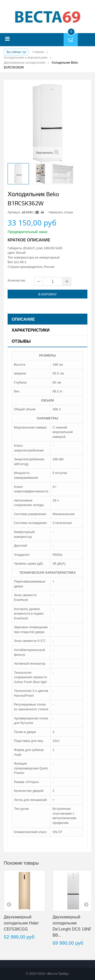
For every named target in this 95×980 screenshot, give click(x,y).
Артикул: (14, 212)
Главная (38, 52)
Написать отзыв (61, 212)
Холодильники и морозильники (26, 58)
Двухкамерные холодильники (24, 63)
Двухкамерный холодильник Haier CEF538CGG (21, 923)
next (86, 904)
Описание (23, 319)
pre (9, 904)
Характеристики (31, 330)
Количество (16, 280)
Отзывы (21, 341)
